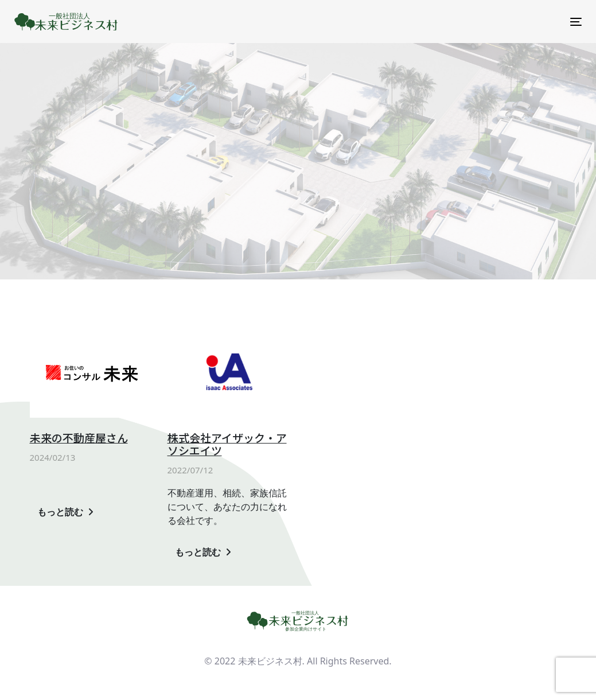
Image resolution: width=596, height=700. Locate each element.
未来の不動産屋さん (79, 438)
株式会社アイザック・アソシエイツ (227, 445)
